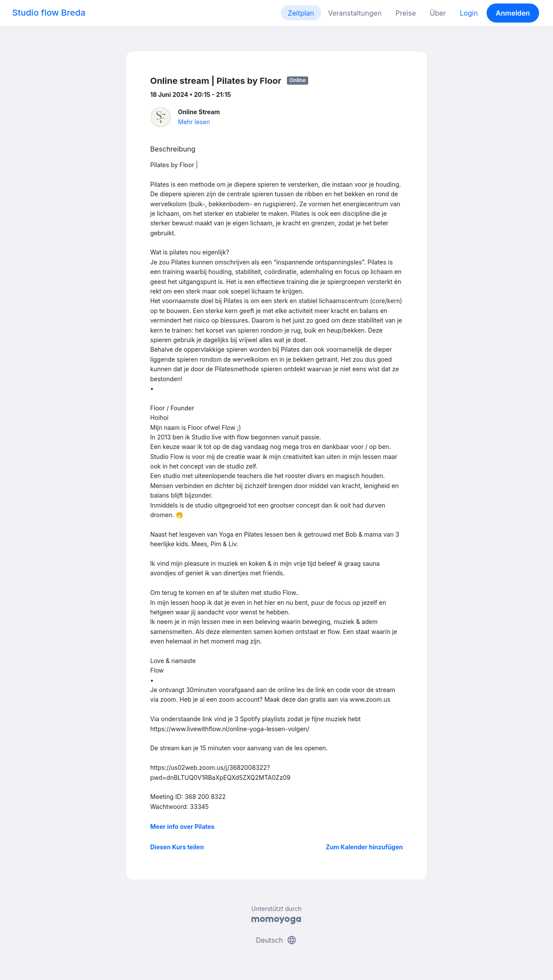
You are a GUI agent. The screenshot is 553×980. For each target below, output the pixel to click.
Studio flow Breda (49, 13)
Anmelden (513, 13)
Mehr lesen (194, 122)
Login (469, 13)
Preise (406, 13)
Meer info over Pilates (182, 827)
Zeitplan (301, 13)
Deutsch (277, 940)
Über (438, 13)
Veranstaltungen (355, 13)
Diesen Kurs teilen (177, 847)
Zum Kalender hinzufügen (364, 847)
